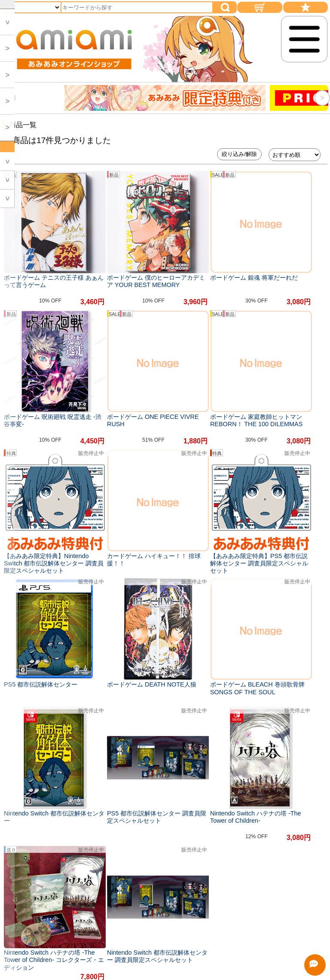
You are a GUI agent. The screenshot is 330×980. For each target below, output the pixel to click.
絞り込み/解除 (239, 154)
